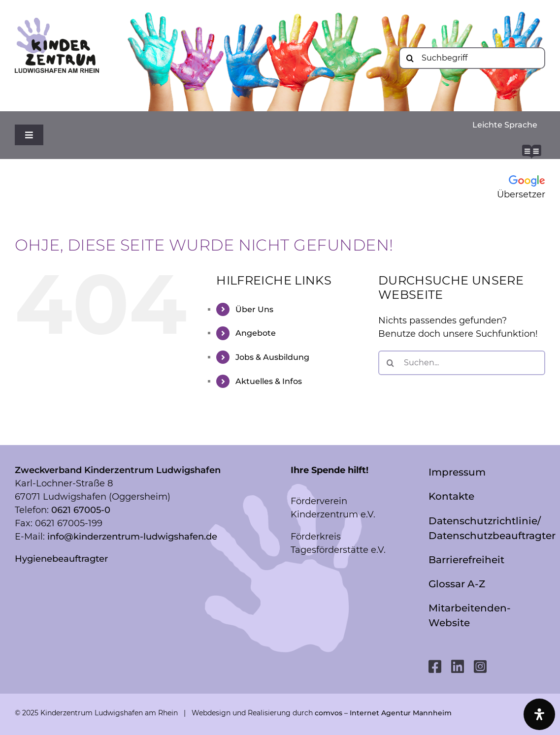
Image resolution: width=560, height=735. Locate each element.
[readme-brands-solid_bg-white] (532, 149)
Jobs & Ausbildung (272, 357)
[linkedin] (458, 667)
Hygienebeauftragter (61, 559)
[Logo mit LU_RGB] (57, 22)
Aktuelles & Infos (269, 381)
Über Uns (254, 309)
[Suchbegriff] (472, 58)
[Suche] (410, 58)
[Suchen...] (462, 363)
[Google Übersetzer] (501, 188)
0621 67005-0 (81, 510)
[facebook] (435, 667)
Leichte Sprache (505, 125)
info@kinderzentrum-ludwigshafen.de (132, 537)
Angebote (256, 333)
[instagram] (480, 667)
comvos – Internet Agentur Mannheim (383, 713)
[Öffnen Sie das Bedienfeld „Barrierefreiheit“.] (539, 714)
